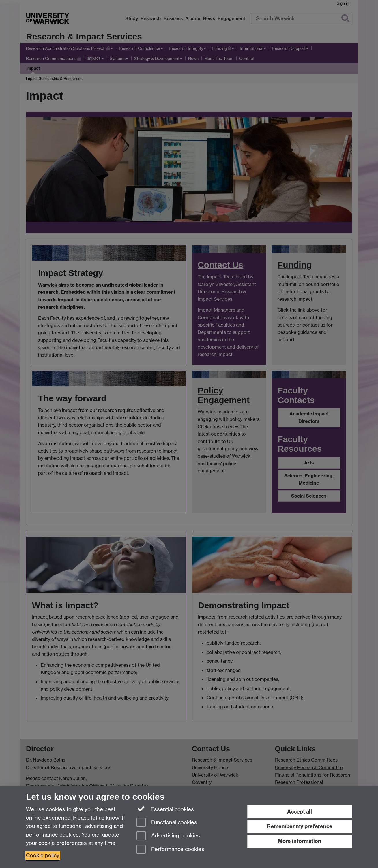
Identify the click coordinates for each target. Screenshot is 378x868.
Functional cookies (167, 823)
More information (300, 841)
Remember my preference (300, 826)
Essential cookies (165, 809)
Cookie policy (43, 855)
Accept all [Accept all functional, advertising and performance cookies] (300, 812)
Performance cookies (170, 850)
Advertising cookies (168, 836)
